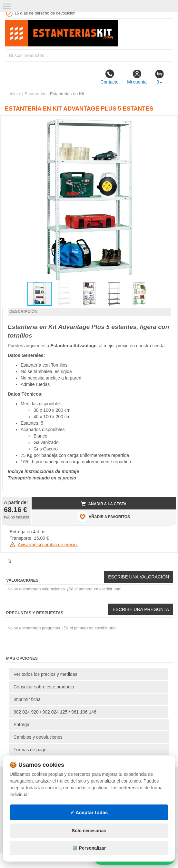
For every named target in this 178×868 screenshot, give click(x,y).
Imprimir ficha (27, 699)
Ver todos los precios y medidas (45, 674)
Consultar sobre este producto (44, 687)
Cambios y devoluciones (38, 737)
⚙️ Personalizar (89, 848)
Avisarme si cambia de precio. (44, 545)
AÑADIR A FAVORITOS (104, 517)
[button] (165, 123)
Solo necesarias (89, 831)
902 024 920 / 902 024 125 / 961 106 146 (55, 712)
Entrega (21, 725)
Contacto (109, 77)
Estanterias (35, 94)
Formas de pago (30, 750)
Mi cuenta (137, 77)
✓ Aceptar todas (89, 812)
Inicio (15, 94)
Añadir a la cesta (104, 504)
